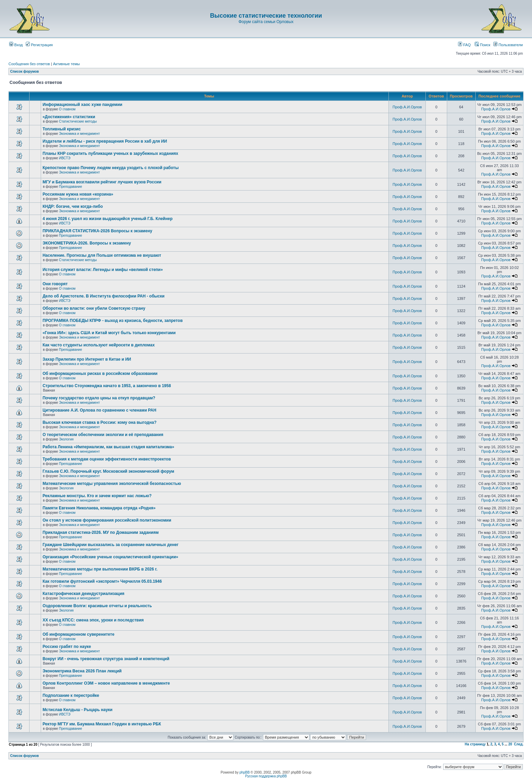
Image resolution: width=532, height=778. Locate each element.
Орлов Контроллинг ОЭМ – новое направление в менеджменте (106, 683)
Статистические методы (78, 121)
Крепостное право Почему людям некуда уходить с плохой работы (110, 168)
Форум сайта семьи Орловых (266, 22)
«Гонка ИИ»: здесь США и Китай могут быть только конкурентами (109, 333)
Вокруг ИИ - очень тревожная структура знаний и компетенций (106, 659)
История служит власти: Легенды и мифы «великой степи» (102, 270)
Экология (66, 439)
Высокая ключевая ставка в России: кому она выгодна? (99, 422)
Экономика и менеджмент (79, 134)
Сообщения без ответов (29, 64)
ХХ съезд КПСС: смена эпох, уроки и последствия (93, 620)
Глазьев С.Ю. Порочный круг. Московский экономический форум (108, 471)
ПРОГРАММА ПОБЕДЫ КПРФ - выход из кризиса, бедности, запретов (112, 321)
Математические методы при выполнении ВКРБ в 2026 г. (100, 569)
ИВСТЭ (65, 158)
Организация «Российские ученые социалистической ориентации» (110, 557)
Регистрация (39, 45)
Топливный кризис (61, 129)
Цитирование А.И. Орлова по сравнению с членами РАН (99, 410)
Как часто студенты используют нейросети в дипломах (98, 345)
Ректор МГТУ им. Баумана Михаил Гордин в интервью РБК (102, 724)
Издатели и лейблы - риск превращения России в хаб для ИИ (105, 141)
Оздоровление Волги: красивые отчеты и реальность (97, 606)
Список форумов (25, 71)
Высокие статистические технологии (266, 16)
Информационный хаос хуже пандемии (82, 105)
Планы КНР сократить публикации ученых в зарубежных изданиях (110, 153)
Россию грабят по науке (67, 647)
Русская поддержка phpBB (266, 776)
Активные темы (66, 64)
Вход (16, 45)
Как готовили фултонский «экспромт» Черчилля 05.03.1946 (102, 581)
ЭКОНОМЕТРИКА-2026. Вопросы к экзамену (87, 243)
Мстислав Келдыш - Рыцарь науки (77, 710)
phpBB (245, 772)
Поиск (482, 45)
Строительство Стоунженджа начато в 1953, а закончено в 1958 (107, 386)
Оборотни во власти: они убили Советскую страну (94, 308)
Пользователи (508, 45)
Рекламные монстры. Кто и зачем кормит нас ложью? (97, 496)
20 (510, 744)
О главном (67, 109)
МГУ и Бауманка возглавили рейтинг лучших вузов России (102, 182)
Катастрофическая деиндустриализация (83, 594)
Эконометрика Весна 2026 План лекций (82, 671)
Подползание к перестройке (71, 695)
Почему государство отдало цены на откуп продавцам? (99, 398)
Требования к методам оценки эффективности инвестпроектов (107, 459)
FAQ (464, 45)
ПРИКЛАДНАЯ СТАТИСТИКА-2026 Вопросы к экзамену (97, 231)
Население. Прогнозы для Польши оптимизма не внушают (102, 255)
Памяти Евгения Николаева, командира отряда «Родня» (99, 508)
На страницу (475, 744)
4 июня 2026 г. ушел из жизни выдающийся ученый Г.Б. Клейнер (107, 219)
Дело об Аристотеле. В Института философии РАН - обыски (103, 296)
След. (519, 744)
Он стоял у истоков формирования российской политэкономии (107, 520)
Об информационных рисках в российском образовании (100, 374)
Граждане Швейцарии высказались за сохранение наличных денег (110, 545)
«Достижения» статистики (69, 117)
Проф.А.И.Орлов (407, 107)
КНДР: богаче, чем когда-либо (73, 206)
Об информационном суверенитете (78, 634)
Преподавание (71, 187)
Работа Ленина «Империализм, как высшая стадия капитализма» (108, 447)
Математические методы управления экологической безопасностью (112, 484)
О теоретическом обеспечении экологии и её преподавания (103, 435)
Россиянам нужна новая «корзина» (78, 194)
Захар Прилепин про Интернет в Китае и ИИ (87, 359)
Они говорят (55, 284)
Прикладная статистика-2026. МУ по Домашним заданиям (100, 532)
